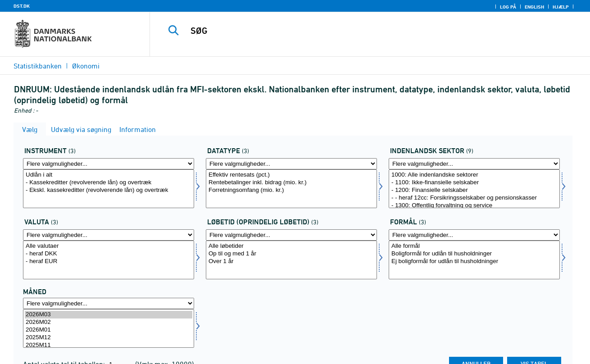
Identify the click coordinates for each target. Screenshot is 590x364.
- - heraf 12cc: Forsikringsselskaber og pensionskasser (474, 198)
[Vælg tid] (109, 328)
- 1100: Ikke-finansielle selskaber (474, 183)
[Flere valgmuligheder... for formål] (474, 235)
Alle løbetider (291, 246)
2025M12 (109, 338)
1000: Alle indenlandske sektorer (474, 175)
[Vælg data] (291, 189)
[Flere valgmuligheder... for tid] (109, 303)
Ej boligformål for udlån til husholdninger (474, 262)
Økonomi (86, 66)
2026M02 (109, 322)
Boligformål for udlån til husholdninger (474, 254)
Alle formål (474, 246)
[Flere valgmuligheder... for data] (291, 164)
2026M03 (109, 315)
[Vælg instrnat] (109, 189)
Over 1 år (291, 262)
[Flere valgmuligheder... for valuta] (109, 235)
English (534, 7)
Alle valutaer (109, 246)
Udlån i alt (109, 175)
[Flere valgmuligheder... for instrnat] (109, 164)
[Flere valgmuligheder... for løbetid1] (291, 235)
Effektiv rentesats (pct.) (291, 175)
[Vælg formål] (474, 260)
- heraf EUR (109, 262)
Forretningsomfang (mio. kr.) (291, 190)
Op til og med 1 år (291, 254)
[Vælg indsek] (474, 189)
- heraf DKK (109, 254)
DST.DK (22, 6)
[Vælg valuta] (109, 260)
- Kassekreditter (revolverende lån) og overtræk (109, 183)
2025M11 (109, 345)
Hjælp (561, 7)
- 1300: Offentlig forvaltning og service (474, 206)
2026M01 (109, 330)
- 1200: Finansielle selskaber (474, 190)
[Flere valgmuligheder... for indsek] (474, 164)
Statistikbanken (38, 66)
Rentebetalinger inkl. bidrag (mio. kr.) (291, 183)
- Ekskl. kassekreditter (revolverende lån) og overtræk (109, 190)
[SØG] (361, 31)
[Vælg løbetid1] (291, 260)
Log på (508, 7)
